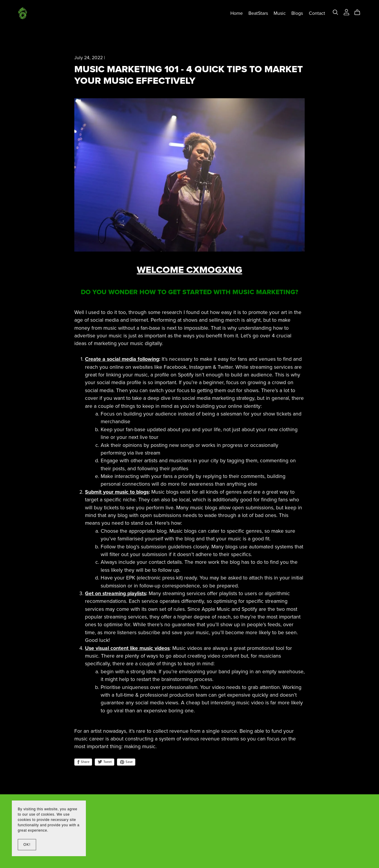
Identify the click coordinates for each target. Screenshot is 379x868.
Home (237, 13)
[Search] (335, 12)
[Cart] (360, 12)
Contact (317, 13)
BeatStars (258, 13)
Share (83, 762)
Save (126, 762)
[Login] (346, 12)
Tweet (105, 762)
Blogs (297, 13)
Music (280, 13)
